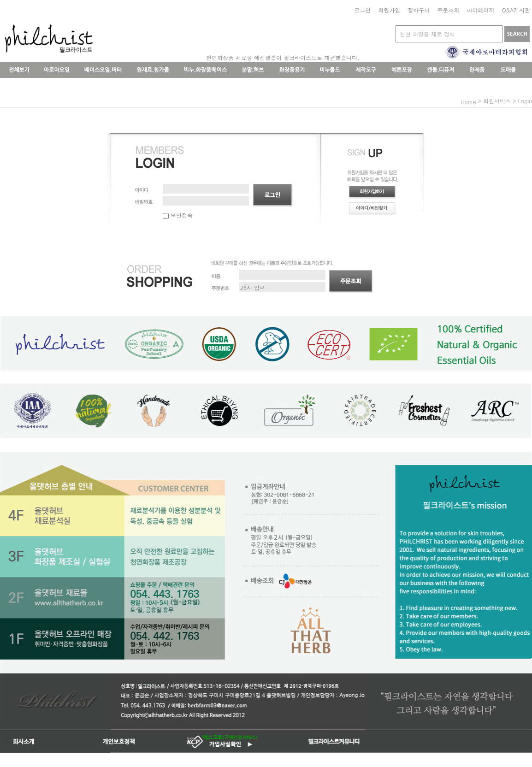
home (468, 102)
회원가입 (389, 10)
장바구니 (419, 10)
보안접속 (178, 215)
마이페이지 (480, 10)
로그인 (362, 10)
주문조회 (448, 10)
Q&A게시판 (516, 10)
